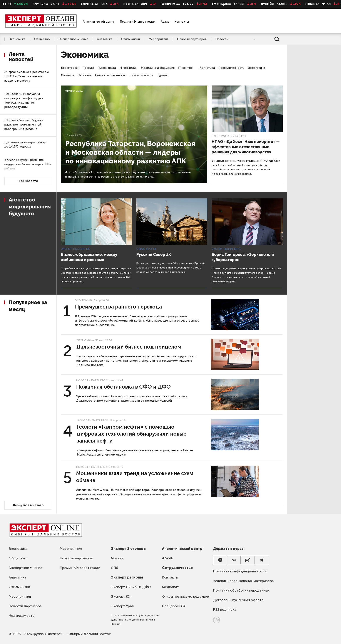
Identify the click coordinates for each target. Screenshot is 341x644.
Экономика (17, 39)
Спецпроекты (173, 606)
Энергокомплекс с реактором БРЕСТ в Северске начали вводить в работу (27, 76)
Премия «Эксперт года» (138, 22)
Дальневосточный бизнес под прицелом (129, 347)
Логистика (207, 68)
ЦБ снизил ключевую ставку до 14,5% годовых (25, 144)
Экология (85, 75)
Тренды (88, 68)
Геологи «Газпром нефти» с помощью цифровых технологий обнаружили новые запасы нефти (132, 434)
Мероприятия (158, 39)
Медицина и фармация (158, 68)
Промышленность (231, 68)
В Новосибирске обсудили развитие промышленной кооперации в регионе (24, 125)
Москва (117, 558)
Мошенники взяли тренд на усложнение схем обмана (135, 477)
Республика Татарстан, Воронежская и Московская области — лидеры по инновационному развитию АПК (130, 152)
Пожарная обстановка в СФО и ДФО (123, 387)
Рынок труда (107, 68)
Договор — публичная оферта (238, 600)
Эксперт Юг (121, 596)
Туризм (162, 75)
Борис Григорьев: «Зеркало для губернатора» (243, 257)
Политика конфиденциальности (240, 571)
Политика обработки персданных (241, 590)
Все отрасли (70, 68)
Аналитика (105, 39)
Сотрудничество (177, 568)
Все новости (28, 181)
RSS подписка (225, 610)
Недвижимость (21, 616)
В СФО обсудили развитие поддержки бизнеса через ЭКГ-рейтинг (28, 164)
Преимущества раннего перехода (118, 307)
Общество (42, 39)
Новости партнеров (192, 39)
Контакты (182, 22)
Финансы (68, 75)
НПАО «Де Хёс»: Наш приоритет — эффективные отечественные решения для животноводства (246, 147)
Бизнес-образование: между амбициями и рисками (89, 257)
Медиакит (170, 587)
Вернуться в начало (28, 505)
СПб (115, 568)
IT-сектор (185, 68)
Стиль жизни (130, 39)
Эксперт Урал (122, 606)
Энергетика (257, 68)
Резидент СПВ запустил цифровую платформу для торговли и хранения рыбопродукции (24, 100)
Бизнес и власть (141, 75)
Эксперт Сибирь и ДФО (131, 587)
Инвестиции (128, 68)
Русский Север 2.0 (154, 254)
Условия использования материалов (243, 581)
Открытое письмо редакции (186, 596)
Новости (222, 39)
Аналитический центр (99, 22)
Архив (165, 22)
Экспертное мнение (73, 39)
